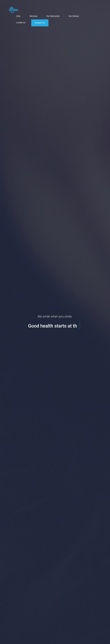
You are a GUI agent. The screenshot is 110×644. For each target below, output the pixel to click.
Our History (74, 16)
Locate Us (21, 23)
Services (33, 16)
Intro (18, 16)
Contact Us (40, 23)
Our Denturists (53, 16)
